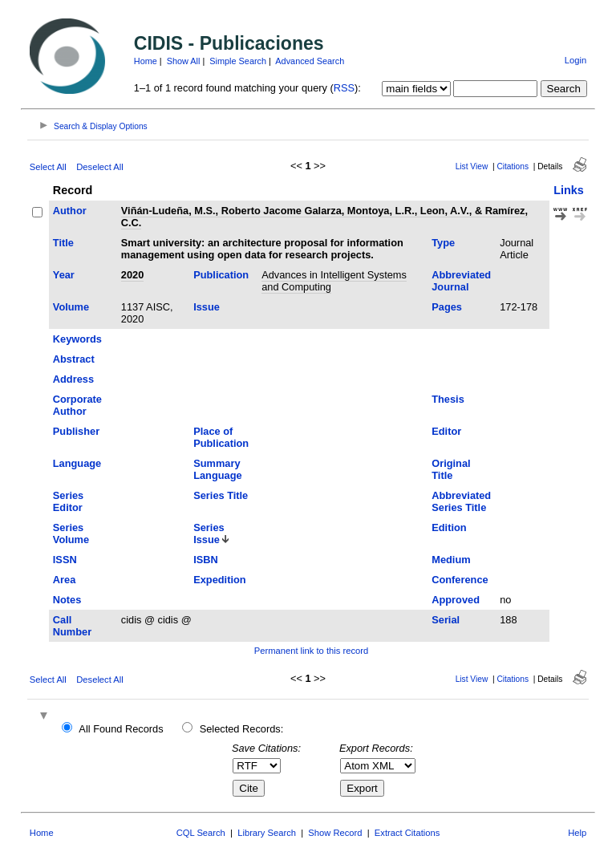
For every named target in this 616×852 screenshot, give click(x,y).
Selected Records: (242, 729)
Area (64, 580)
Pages (447, 307)
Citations (513, 166)
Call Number (72, 626)
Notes (67, 600)
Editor (446, 431)
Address (73, 379)
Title (63, 243)
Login (575, 60)
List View (472, 166)
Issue (207, 307)
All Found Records (121, 729)
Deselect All (99, 167)
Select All (48, 167)
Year (64, 275)
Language (77, 463)
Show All (184, 61)
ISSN (65, 560)
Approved (456, 600)
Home (146, 61)
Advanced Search (310, 61)
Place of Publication (221, 437)
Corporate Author (77, 405)
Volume (71, 307)
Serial (446, 620)
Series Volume (71, 534)
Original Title (451, 469)
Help (577, 833)
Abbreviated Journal (461, 281)
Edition (449, 527)
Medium (451, 560)
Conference (460, 580)
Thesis (448, 399)
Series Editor (68, 501)
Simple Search (238, 61)
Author (70, 211)
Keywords (77, 339)
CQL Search (201, 833)
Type (443, 243)
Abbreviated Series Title (461, 501)
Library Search (267, 833)
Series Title (221, 495)
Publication (221, 275)
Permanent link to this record (311, 651)
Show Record (335, 833)
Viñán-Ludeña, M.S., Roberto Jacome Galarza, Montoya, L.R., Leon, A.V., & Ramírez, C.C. (324, 217)
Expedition (219, 580)
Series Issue (209, 534)
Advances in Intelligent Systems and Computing (334, 281)
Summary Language (217, 469)
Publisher (76, 431)
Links (569, 190)
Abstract (74, 359)
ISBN (206, 560)
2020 (132, 275)
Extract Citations (407, 833)
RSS (344, 88)
